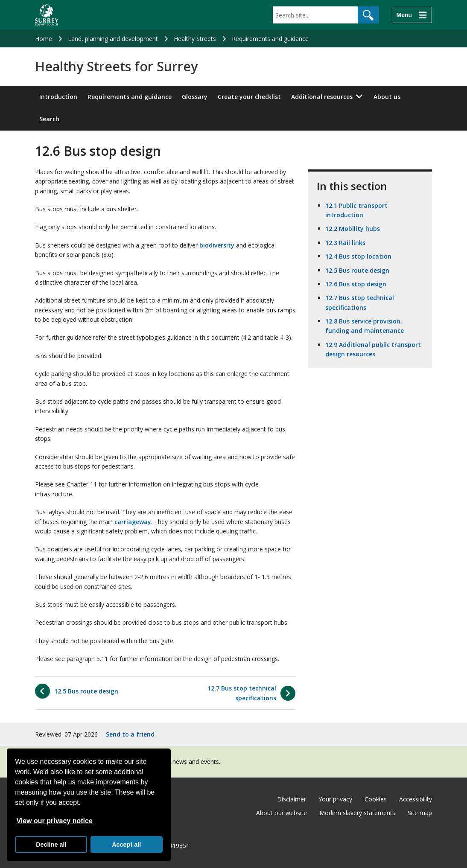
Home (44, 39)
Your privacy (335, 799)
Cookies (376, 799)
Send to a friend (130, 734)
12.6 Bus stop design (356, 284)
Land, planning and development (113, 39)
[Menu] (412, 15)
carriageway (133, 522)
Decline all (51, 845)
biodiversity (217, 245)
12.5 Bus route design (357, 270)
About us (387, 97)
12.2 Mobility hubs (353, 229)
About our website (282, 813)
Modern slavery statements (357, 813)
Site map (420, 813)
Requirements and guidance (270, 39)
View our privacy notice (54, 821)
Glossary (195, 97)
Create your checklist (249, 97)
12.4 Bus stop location (358, 256)
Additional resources (322, 97)
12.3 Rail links (345, 243)
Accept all (126, 845)
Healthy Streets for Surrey (116, 67)
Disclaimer (292, 799)
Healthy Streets (195, 39)
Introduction (58, 97)
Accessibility (416, 799)
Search (49, 119)
